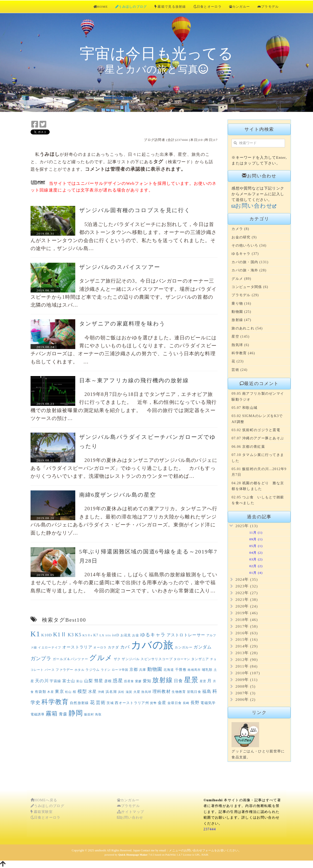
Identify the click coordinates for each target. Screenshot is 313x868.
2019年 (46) (247, 613)
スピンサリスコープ (157, 659)
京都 (134, 669)
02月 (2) (250, 566)
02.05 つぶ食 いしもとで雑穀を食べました (258, 500)
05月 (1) (250, 546)
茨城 (110, 703)
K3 (71, 635)
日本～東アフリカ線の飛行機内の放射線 (134, 381)
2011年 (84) (247, 666)
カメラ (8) (240, 229)
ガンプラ (41, 658)
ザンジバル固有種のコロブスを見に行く (135, 210)
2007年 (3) (246, 693)
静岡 (76, 713)
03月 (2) (250, 559)
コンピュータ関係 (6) (250, 287)
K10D (47, 635)
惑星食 (129, 681)
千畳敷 (181, 670)
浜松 (121, 692)
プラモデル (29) (245, 295)
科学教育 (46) (243, 353)
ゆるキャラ (153, 635)
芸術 (101, 703)
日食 (178, 681)
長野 (195, 703)
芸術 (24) (239, 370)
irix (108, 635)
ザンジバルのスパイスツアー (120, 267)
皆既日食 (194, 692)
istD (116, 635)
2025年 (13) (247, 526)
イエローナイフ (50, 647)
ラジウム (93, 670)
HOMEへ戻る (44, 800)
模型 (82, 691)
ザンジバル (131, 659)
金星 (162, 703)
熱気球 (146, 692)
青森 (63, 714)
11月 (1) (250, 532)
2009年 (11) (247, 680)
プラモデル (268, 7)
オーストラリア (77, 647)
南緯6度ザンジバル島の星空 (118, 495)
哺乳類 (207, 670)
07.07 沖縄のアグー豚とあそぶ (258, 438)
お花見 (126, 635)
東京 (59, 691)
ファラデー (65, 670)
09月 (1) (250, 539)
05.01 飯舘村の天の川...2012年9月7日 (259, 472)
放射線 (162, 680)
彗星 (99, 681)
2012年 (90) (247, 659)
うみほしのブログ (131, 7)
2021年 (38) (247, 599)
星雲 (203, 681)
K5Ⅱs (87, 635)
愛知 (147, 681)
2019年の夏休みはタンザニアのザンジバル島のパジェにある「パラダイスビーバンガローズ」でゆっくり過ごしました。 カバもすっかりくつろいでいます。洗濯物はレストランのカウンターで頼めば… (124, 468)
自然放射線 (79, 703)
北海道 (169, 670)
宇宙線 (55, 681)
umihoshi (100, 850)
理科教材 (162, 691)
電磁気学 (208, 703)
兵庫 (143, 670)
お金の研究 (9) (244, 237)
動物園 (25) (241, 312)
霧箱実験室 (42, 812)
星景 (191, 680)
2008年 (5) (246, 686)
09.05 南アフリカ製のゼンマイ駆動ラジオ (258, 396)
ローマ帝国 (120, 670)
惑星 (118, 681)
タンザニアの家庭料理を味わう (122, 324)
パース (50, 670)
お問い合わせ (130, 818)
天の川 (42, 681)
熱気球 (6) (240, 345)
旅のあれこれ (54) (247, 328)
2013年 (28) (247, 653)
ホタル (79, 670)
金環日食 (175, 703)
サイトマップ (131, 812)
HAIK (205, 855)
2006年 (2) (246, 699)
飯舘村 (89, 714)
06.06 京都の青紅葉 (248, 447)
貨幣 (153, 703)
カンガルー (240, 7)
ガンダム (203, 647)
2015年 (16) (247, 639)
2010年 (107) (248, 673)
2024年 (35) (247, 579)
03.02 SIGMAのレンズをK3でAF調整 (257, 419)
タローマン (182, 659)
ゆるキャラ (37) (245, 254)
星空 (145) (240, 337)
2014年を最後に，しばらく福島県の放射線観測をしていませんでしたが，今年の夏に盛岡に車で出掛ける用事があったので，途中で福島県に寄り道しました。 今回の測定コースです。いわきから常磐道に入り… (124, 583)
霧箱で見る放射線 (170, 7)
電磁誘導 (38, 714)
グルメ (101, 658)
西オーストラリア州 (132, 703)
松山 (68, 692)
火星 (137, 692)
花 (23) (238, 361)
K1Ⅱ (60, 634)
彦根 (108, 681)
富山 (80, 681)
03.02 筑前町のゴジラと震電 (256, 430)
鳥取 (98, 714)
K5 (78, 635)
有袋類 (40, 692)
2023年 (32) (247, 586)
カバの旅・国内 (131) (250, 262)
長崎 (186, 703)
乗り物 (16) (241, 304)
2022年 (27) (247, 593)
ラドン (106, 670)
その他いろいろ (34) (249, 245)
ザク (117, 659)
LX (102, 635)
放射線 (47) (241, 320)
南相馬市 (194, 670)
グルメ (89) (241, 279)
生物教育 (179, 692)
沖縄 (101, 692)
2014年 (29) (247, 646)
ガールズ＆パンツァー (70, 659)
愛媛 (138, 681)
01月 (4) (250, 573)
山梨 (89, 681)
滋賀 (129, 692)
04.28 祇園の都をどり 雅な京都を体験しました (258, 486)
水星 (93, 691)
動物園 (155, 669)
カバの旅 (152, 645)
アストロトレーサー (186, 635)
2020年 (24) (247, 606)
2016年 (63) (247, 633)
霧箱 (52, 714)
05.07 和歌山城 (244, 408)
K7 (96, 635)
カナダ (114, 647)
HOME (101, 7)
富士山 (69, 681)
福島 (207, 691)
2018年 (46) (247, 620)
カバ (125, 647)
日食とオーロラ (208, 7)
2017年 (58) (247, 626)
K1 (35, 634)
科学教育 (55, 702)
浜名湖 (111, 692)
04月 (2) (250, 553)
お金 (136, 635)
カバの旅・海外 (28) (249, 270)
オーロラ (100, 647)
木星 (51, 692)
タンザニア (200, 659)
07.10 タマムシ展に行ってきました (258, 458)
